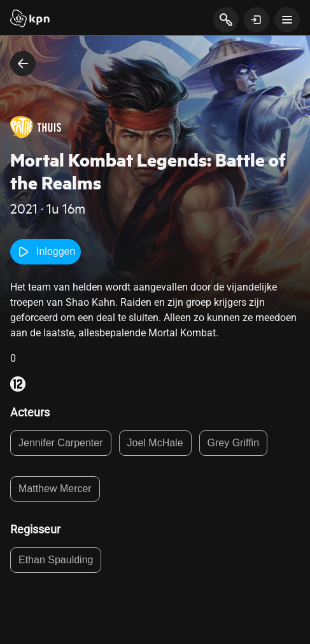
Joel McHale (155, 443)
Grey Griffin (234, 443)
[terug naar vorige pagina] (23, 64)
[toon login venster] (257, 20)
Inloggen (46, 252)
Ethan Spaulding (56, 560)
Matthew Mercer (55, 489)
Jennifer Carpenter (61, 443)
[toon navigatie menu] (287, 20)
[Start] (30, 20)
